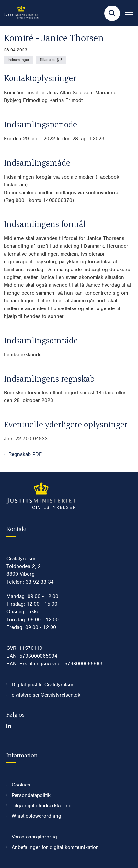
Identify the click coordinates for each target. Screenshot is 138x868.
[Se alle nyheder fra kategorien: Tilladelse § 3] (51, 60)
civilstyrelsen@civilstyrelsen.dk (46, 695)
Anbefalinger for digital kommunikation (55, 847)
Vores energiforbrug (34, 837)
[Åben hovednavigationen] (132, 13)
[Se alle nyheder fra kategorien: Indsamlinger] (18, 60)
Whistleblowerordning (36, 816)
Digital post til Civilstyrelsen (43, 685)
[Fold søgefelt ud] (112, 13)
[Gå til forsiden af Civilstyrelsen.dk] (19, 13)
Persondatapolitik (31, 795)
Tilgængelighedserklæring (42, 806)
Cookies (21, 785)
